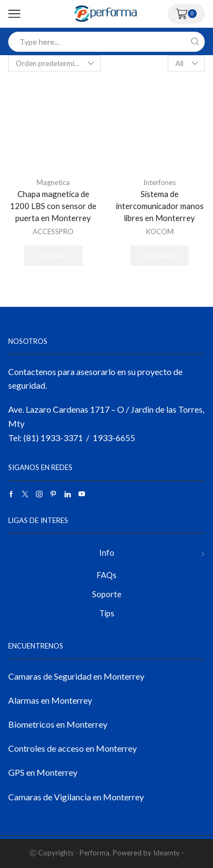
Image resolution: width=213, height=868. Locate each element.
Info (107, 552)
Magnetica (53, 182)
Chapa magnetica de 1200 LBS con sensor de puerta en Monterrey (53, 206)
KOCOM (160, 231)
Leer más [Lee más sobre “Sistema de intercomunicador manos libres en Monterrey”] (160, 256)
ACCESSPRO (53, 231)
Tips (107, 613)
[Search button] (195, 42)
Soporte (107, 594)
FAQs (107, 575)
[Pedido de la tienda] (54, 63)
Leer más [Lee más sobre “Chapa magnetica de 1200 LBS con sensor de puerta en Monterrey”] (53, 256)
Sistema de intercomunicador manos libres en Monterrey (160, 206)
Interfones (160, 182)
